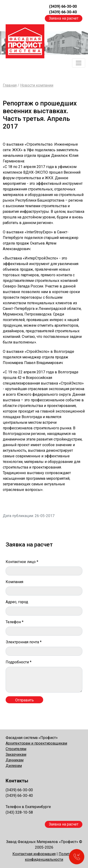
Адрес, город (17, 602)
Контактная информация (34, 854)
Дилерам (14, 766)
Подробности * (19, 662)
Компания (14, 582)
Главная (10, 85)
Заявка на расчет (64, 18)
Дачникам (15, 760)
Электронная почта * (24, 642)
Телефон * (15, 622)
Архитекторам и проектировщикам (36, 743)
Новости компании (37, 85)
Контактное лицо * (22, 562)
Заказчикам (16, 754)
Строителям (16, 749)
